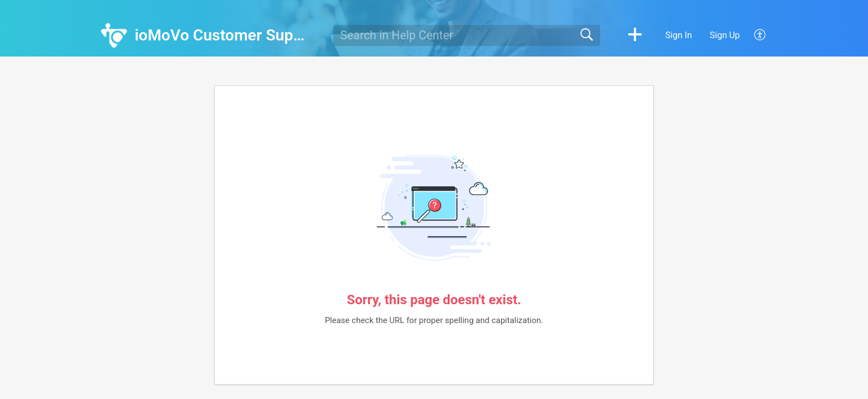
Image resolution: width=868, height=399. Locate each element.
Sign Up (725, 35)
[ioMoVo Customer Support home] (114, 35)
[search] (467, 35)
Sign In (679, 35)
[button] (635, 35)
